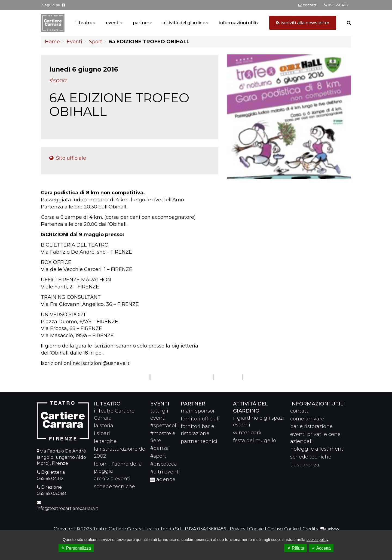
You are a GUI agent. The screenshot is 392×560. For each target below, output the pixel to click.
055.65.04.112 (50, 479)
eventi (113, 23)
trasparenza (305, 465)
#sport (158, 456)
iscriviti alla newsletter (303, 23)
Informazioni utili (318, 404)
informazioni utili (238, 23)
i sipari (102, 433)
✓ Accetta (321, 548)
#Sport (58, 80)
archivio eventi (112, 479)
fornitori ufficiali (200, 419)
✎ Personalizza (76, 548)
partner (141, 23)
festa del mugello (255, 441)
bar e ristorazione (311, 426)
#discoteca (164, 464)
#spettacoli (164, 426)
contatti (300, 411)
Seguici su (53, 5)
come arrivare (307, 419)
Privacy (238, 529)
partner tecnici (199, 441)
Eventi (74, 42)
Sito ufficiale (68, 158)
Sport (96, 42)
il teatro (84, 23)
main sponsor (198, 411)
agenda (163, 479)
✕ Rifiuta (295, 548)
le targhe (105, 441)
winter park (247, 433)
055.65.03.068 (51, 493)
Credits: (321, 529)
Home (52, 42)
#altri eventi (165, 472)
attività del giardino (184, 23)
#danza (160, 448)
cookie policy (317, 540)
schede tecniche (114, 487)
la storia (104, 426)
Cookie (256, 529)
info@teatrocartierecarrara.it (68, 508)
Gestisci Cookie (283, 529)
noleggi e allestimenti (317, 449)
